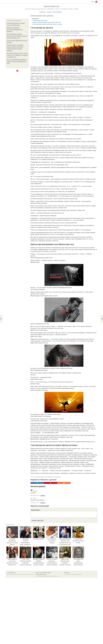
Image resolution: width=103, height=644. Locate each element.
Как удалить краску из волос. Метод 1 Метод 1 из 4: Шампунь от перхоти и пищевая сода (17, 55)
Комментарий (35, 510)
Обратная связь (67, 573)
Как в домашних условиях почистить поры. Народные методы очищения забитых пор (17, 36)
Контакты (37, 573)
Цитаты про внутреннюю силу (41, 477)
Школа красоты (51, 6)
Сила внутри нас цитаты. (40, 20)
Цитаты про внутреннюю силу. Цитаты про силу (47, 22)
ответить (43, 496)
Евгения (34, 491)
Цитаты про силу (51, 477)
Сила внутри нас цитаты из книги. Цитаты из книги (48, 24)
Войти (93, 2)
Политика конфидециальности (41, 574)
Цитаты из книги (58, 477)
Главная (42, 12)
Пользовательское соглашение (45, 573)
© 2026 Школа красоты (11, 573)
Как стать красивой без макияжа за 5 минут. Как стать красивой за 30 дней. (17, 61)
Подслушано (57, 12)
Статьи (49, 12)
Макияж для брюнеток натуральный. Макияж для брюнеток (14, 30)
